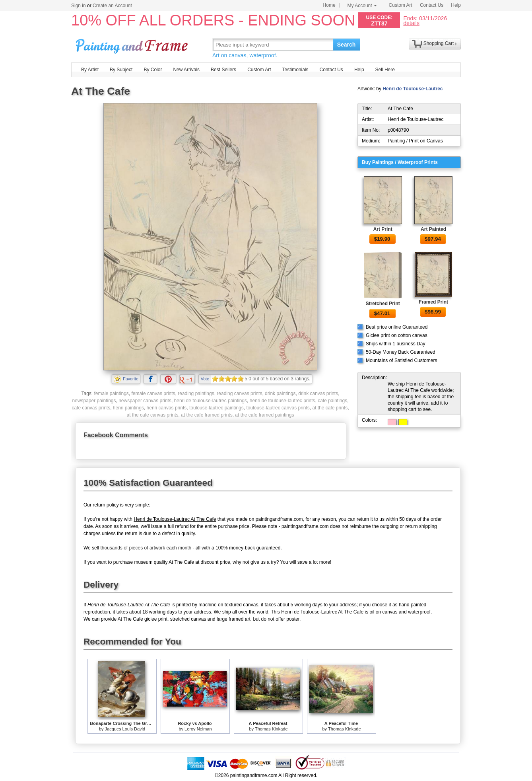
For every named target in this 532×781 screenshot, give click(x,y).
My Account (362, 6)
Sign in (79, 6)
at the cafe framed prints (207, 415)
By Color (153, 70)
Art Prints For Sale (133, 44)
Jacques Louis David (125, 729)
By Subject (121, 70)
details (411, 23)
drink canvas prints (318, 393)
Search (347, 45)
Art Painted (433, 229)
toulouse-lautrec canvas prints (278, 408)
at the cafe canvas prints (153, 415)
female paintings (111, 393)
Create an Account (112, 6)
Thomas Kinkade (271, 729)
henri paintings (128, 408)
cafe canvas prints (91, 408)
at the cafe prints (330, 408)
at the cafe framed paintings (264, 415)
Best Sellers (223, 70)
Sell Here (385, 70)
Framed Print (433, 302)
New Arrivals (186, 70)
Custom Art (401, 5)
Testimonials (295, 70)
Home (329, 5)
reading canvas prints (239, 393)
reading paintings (196, 393)
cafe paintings (332, 401)
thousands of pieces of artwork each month (146, 548)
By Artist (90, 70)
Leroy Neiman (198, 729)
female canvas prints (153, 393)
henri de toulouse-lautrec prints (283, 401)
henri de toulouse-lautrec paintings (211, 401)
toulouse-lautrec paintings (216, 408)
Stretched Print (383, 304)
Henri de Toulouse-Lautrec (413, 89)
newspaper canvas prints (145, 401)
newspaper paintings (94, 401)
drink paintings (280, 393)
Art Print (383, 229)
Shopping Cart (439, 43)
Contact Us (432, 5)
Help (456, 5)
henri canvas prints (167, 408)
